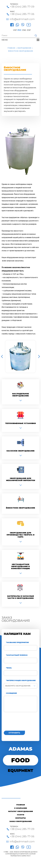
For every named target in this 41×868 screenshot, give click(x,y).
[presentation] (20, 723)
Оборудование (24, 48)
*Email (9, 668)
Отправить (14, 733)
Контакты (21, 818)
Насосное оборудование (20, 451)
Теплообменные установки (20, 423)
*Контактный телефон (17, 655)
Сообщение (11, 693)
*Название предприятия (17, 642)
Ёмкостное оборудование (20, 508)
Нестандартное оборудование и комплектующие (20, 566)
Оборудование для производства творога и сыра (20, 535)
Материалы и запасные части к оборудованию (21, 597)
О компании (21, 808)
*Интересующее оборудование (21, 681)
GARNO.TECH (26, 856)
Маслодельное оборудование (20, 395)
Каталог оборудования (21, 811)
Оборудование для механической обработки (21, 479)
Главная (11, 48)
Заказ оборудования (21, 821)
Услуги (20, 815)
